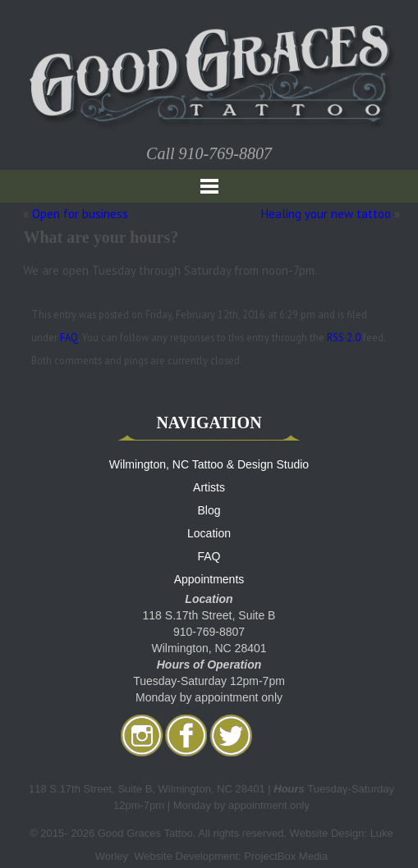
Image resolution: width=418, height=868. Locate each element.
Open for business (80, 214)
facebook (186, 735)
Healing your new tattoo (326, 214)
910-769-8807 (225, 153)
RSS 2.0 (344, 337)
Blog (209, 510)
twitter (231, 735)
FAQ (69, 337)
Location (209, 533)
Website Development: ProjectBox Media (231, 856)
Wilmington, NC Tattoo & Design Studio (209, 464)
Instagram (142, 735)
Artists (209, 487)
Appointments (209, 579)
